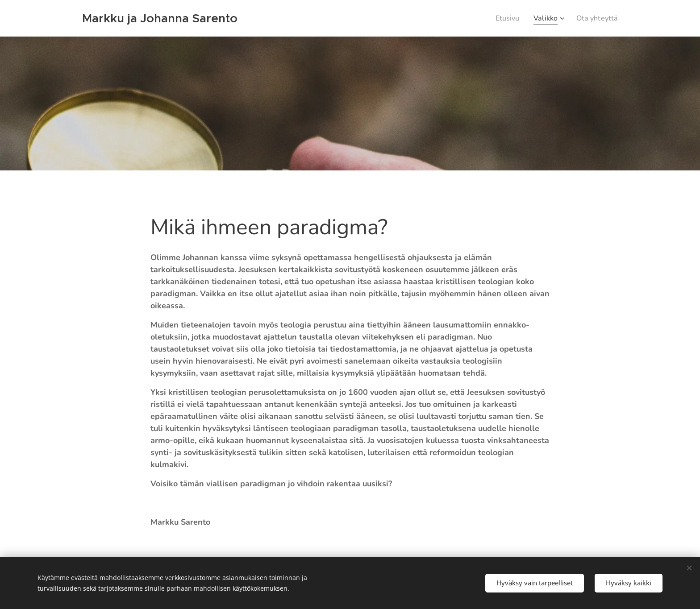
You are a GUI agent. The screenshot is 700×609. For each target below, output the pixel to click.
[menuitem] (503, 18)
